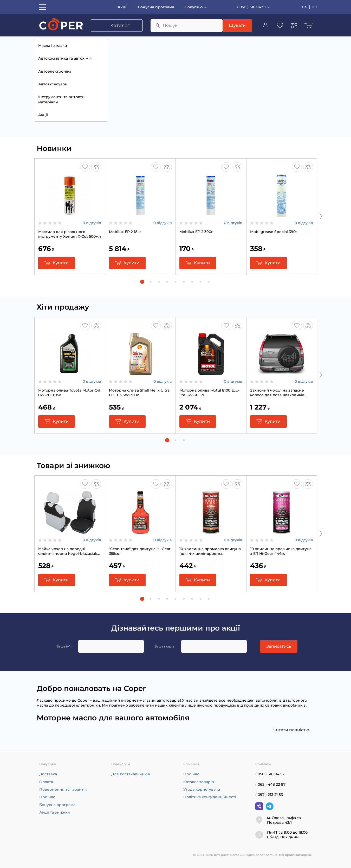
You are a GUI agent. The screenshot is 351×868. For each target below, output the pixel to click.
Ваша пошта (164, 646)
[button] (142, 282)
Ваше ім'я (64, 646)
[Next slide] (321, 216)
